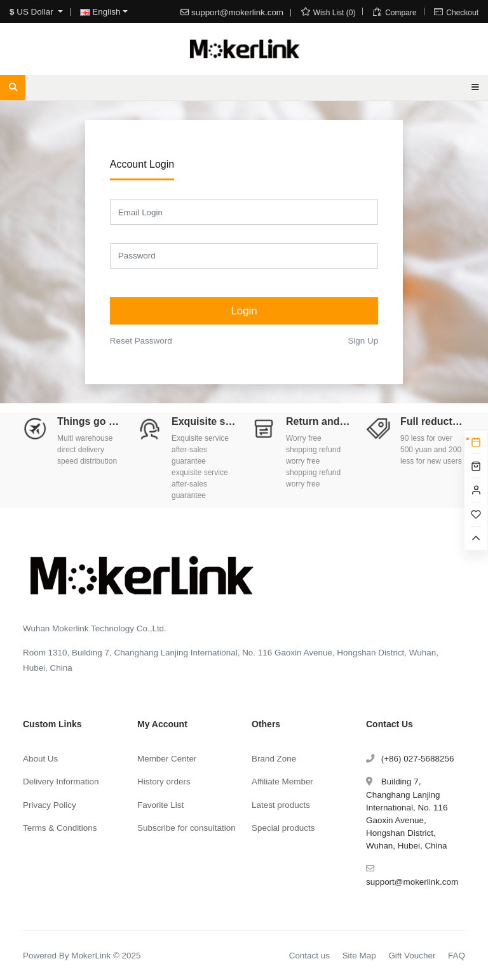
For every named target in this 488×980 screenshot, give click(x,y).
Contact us (309, 956)
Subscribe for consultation (186, 828)
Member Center (167, 759)
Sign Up (363, 341)
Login (244, 311)
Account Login (142, 164)
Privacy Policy (50, 805)
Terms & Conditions (60, 828)
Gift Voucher (412, 956)
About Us (40, 759)
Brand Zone (274, 759)
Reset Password (141, 341)
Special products (283, 828)
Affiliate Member (282, 782)
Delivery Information (61, 782)
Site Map (359, 956)
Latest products (281, 805)
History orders (164, 782)
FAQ (457, 956)
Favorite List (160, 805)
